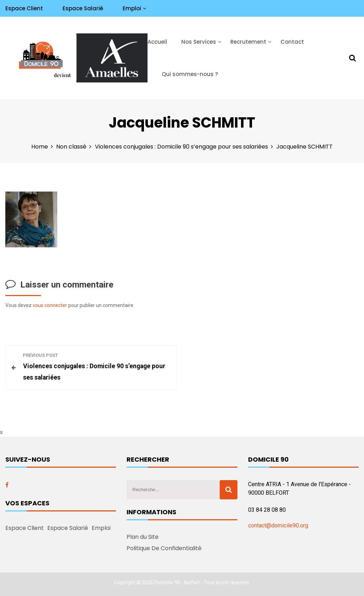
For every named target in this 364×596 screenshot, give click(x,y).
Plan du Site (143, 537)
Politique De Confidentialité (164, 548)
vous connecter (50, 305)
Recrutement (248, 42)
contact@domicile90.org (278, 525)
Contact (292, 42)
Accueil (157, 42)
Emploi (132, 8)
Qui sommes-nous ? (190, 74)
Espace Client (24, 8)
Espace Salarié (83, 8)
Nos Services (199, 42)
